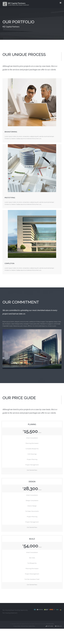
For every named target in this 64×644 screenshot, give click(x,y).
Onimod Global (50, 624)
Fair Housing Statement (10, 613)
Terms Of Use (24, 626)
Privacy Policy (17, 626)
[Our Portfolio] (32, 24)
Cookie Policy (32, 626)
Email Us (58, 626)
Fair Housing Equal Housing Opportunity (15, 610)
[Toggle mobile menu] (61, 3)
